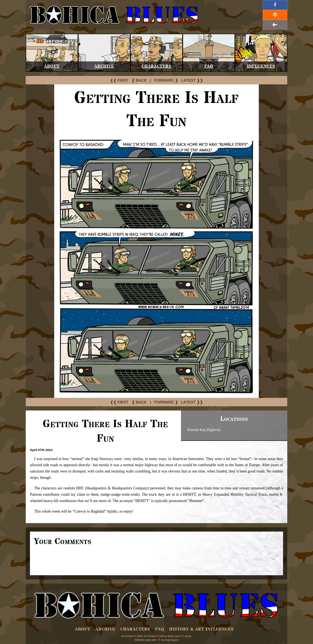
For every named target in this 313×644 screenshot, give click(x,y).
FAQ (209, 66)
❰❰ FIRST (119, 80)
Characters (156, 66)
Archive (104, 66)
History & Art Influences (201, 629)
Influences (261, 66)
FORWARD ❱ (166, 80)
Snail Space (171, 640)
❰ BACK (139, 80)
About (52, 66)
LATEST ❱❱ (192, 80)
